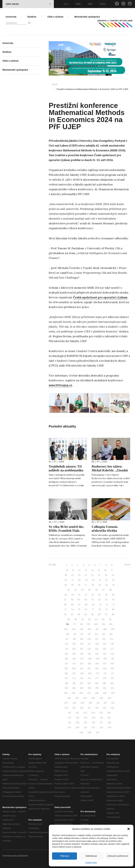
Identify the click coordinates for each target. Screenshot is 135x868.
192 (105, 688)
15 (99, 570)
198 (97, 693)
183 (89, 683)
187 (66, 688)
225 (101, 713)
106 (89, 629)
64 (113, 600)
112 (82, 634)
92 (89, 619)
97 (74, 624)
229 (85, 718)
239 (69, 728)
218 (97, 708)
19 (72, 575)
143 (105, 654)
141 (89, 654)
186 (112, 683)
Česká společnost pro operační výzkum (100, 297)
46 (96, 590)
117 (67, 639)
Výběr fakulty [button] (28, 4)
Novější (52, 565)
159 (66, 668)
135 (97, 649)
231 (101, 718)
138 (66, 654)
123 (112, 639)
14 (92, 570)
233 (70, 723)
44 (82, 590)
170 (98, 673)
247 (98, 733)
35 (72, 585)
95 (110, 619)
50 (73, 595)
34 (65, 585)
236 (93, 723)
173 (66, 678)
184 (97, 683)
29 (86, 580)
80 (113, 609)
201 (69, 698)
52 (86, 595)
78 (99, 609)
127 (89, 644)
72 (113, 605)
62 (99, 600)
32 (106, 580)
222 (77, 713)
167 (74, 673)
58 (72, 600)
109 (113, 629)
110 (68, 634)
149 (97, 659)
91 (83, 619)
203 (85, 698)
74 (72, 609)
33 (113, 580)
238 (109, 723)
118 (74, 639)
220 (112, 708)
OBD (78, 4)
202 (77, 698)
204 (93, 698)
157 (105, 664)
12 (80, 570)
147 (82, 659)
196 (81, 693)
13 (86, 570)
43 (75, 590)
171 (105, 673)
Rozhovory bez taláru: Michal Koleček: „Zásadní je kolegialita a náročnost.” (110, 470)
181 (74, 683)
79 (106, 609)
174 (74, 678)
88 (113, 614)
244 (109, 728)
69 (93, 605)
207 (66, 703)
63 (106, 600)
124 (67, 644)
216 (82, 708)
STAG (102, 4)
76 (86, 609)
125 (74, 644)
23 (99, 575)
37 (86, 585)
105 (82, 629)
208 (74, 703)
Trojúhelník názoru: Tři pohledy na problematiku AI (66, 470)
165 (113, 668)
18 (66, 575)
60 (86, 600)
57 (65, 600)
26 (66, 580)
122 (104, 639)
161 (82, 668)
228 (78, 718)
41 (113, 585)
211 (98, 703)
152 (67, 664)
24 (106, 575)
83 (79, 614)
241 (85, 728)
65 (65, 605)
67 (79, 605)
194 (66, 693)
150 (105, 659)
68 (86, 605)
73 (65, 609)
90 (76, 619)
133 (82, 649)
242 (93, 728)
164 (105, 668)
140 (82, 654)
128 (97, 644)
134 (89, 649)
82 (72, 614)
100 (96, 624)
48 (110, 590)
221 (70, 713)
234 (77, 723)
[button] (129, 829)
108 (105, 629)
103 (66, 629)
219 (104, 708)
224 (93, 713)
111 (75, 634)
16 (106, 570)
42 (69, 590)
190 (89, 688)
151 (113, 659)
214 (66, 708)
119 (82, 639)
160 (74, 668)
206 (109, 698)
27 (73, 580)
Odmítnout (91, 856)
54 (100, 595)
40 (107, 585)
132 (74, 649)
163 (97, 668)
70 (100, 605)
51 (79, 595)
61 (93, 600)
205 (101, 698)
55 (106, 595)
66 (72, 605)
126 (82, 644)
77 (93, 609)
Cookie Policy (91, 863)
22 (92, 575)
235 (85, 723)
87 (106, 614)
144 (112, 654)
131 (67, 649)
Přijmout (65, 856)
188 (74, 688)
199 (105, 693)
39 (100, 585)
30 (93, 580)
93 (96, 619)
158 (112, 664)
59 (79, 600)
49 (66, 595)
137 (112, 649)
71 (107, 605)
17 (112, 570)
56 (113, 595)
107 (97, 629)
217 (89, 708)
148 (90, 659)
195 (74, 693)
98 (81, 624)
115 (104, 634)
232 (109, 718)
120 (89, 639)
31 (100, 580)
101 (104, 624)
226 (109, 713)
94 (103, 619)
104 (74, 629)
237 (101, 723)
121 (97, 639)
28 (79, 580)
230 (94, 718)
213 (113, 703)
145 (66, 659)
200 (113, 693)
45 (89, 590)
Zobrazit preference (118, 856)
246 (89, 733)
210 (90, 703)
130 (112, 644)
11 (73, 570)
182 (82, 683)
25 (113, 575)
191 (97, 688)
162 (89, 668)
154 (82, 664)
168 (82, 673)
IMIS (90, 4)
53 (93, 595)
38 (93, 585)
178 (105, 678)
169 (90, 673)
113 (89, 634)
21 (86, 575)
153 (74, 664)
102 (111, 624)
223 (85, 713)
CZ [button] (67, 4)
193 (112, 688)
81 (66, 614)
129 (105, 644)
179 (112, 678)
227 (70, 718)
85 (93, 614)
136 (104, 649)
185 (104, 683)
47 (103, 590)
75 (79, 609)
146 (74, 659)
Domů (55, 84)
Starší (127, 565)
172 (112, 673)
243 (101, 728)
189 (82, 688)
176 (89, 678)
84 (86, 614)
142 (97, 654)
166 (66, 673)
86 (99, 614)
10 (67, 570)
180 (67, 683)
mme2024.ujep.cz (60, 385)
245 (81, 733)
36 (79, 585)
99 (88, 624)
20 (79, 575)
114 (96, 634)
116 (111, 634)
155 (89, 664)
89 (69, 619)
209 (82, 703)
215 (74, 708)
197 (89, 693)
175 (82, 678)
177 (97, 678)
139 (74, 654)
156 (97, 664)
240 (77, 728)
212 (105, 703)
